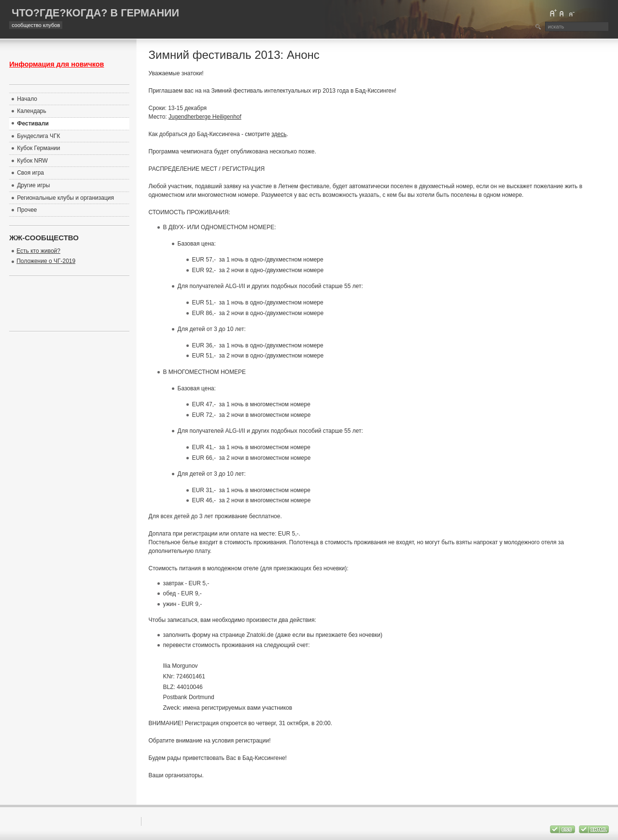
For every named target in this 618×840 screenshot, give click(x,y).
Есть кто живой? (38, 251)
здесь (279, 134)
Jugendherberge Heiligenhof (205, 117)
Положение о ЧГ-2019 (46, 261)
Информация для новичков (56, 64)
